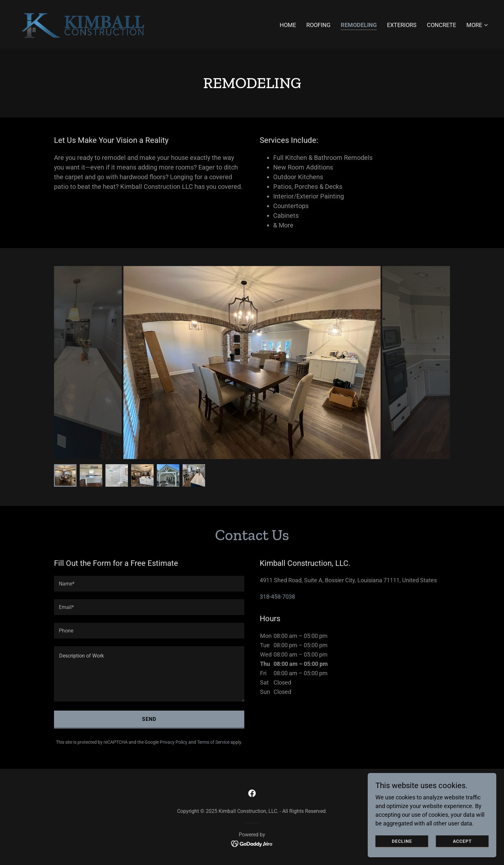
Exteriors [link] (402, 25)
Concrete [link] (441, 25)
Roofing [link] (318, 25)
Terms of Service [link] (213, 742)
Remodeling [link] (359, 25)
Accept (462, 841)
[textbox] (149, 584)
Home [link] (288, 25)
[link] (85, 24)
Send (149, 719)
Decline (402, 841)
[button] (477, 25)
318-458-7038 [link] (277, 597)
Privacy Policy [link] (174, 742)
